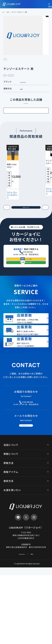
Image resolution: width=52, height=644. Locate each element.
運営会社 (38, 622)
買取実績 (13, 12)
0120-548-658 (28, 279)
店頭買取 (24, 98)
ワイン (8, 84)
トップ (5, 12)
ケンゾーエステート (22, 84)
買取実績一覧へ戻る (27, 232)
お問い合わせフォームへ (26, 490)
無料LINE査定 (29, 299)
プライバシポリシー (19, 622)
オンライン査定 (29, 290)
